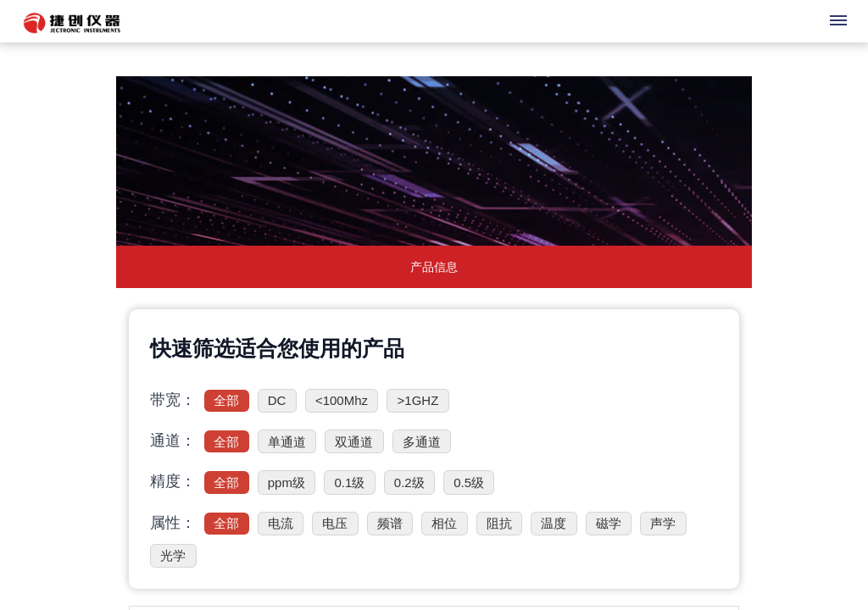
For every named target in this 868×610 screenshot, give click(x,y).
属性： (173, 523)
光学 (173, 555)
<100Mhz (342, 400)
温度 (554, 523)
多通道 (422, 442)
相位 (444, 523)
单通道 (287, 442)
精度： (173, 481)
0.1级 (349, 482)
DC (277, 400)
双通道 (354, 442)
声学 (663, 523)
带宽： (173, 400)
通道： (173, 441)
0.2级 (409, 482)
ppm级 (287, 482)
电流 (281, 523)
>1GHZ (418, 400)
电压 (335, 523)
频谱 (390, 523)
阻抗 (499, 523)
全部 (226, 400)
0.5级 (469, 482)
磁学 (609, 523)
